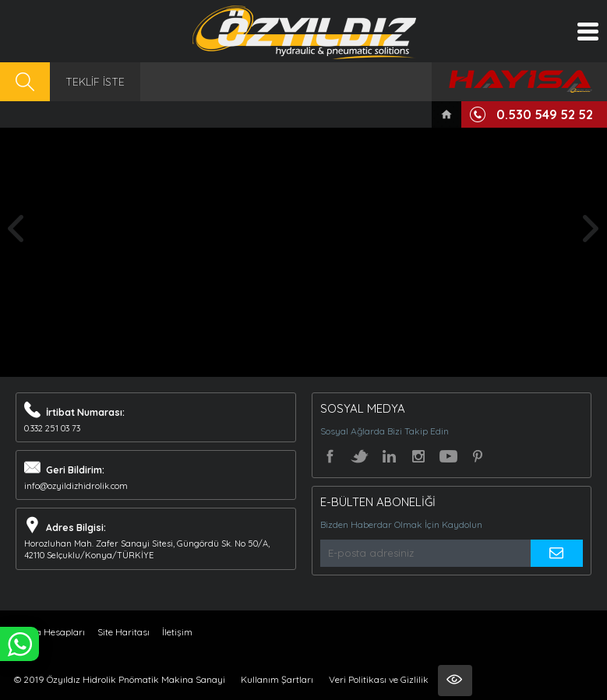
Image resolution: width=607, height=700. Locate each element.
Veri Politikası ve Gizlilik (379, 679)
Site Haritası (124, 632)
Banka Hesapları (49, 632)
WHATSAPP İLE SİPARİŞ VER (19, 644)
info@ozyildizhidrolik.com (76, 486)
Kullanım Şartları (277, 679)
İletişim (177, 632)
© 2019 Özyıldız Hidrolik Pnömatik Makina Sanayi (120, 679)
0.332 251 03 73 (52, 428)
